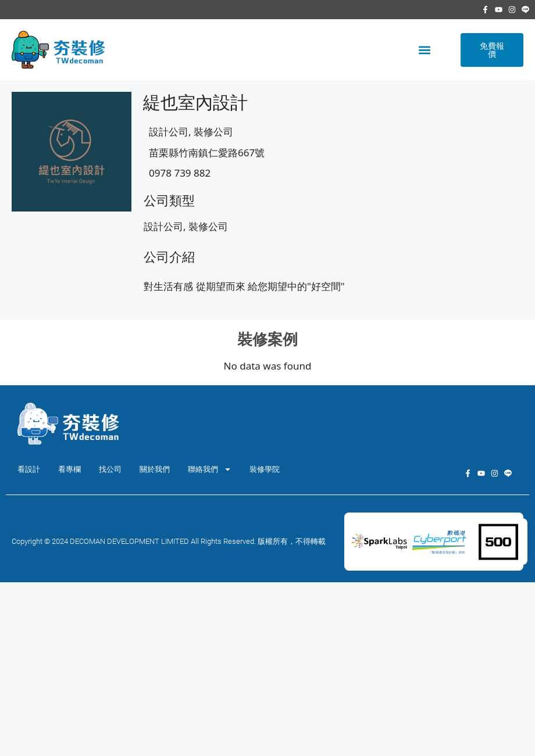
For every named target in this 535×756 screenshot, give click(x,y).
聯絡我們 (210, 469)
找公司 (110, 469)
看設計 (29, 469)
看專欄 (69, 469)
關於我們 (155, 469)
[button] (424, 50)
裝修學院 (265, 469)
